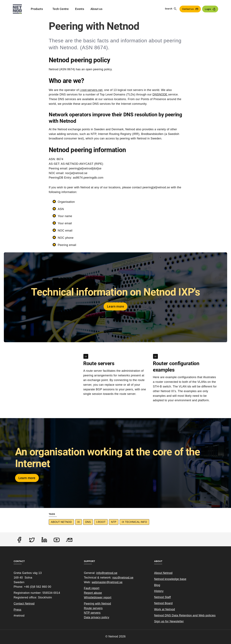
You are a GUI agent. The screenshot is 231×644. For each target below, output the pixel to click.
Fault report (92, 588)
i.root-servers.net (91, 90)
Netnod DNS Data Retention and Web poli (182, 615)
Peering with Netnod (97, 604)
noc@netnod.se (123, 578)
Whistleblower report (98, 597)
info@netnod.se (107, 573)
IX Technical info (134, 522)
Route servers (93, 608)
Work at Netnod (165, 609)
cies (213, 615)
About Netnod (61, 522)
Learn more (116, 306)
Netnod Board (163, 603)
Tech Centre (61, 9)
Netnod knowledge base (170, 579)
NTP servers (92, 613)
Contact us (188, 9)
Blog (157, 585)
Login (208, 9)
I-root (101, 522)
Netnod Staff (163, 597)
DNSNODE (160, 94)
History (159, 591)
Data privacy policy (97, 617)
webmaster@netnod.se (107, 582)
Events (80, 9)
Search (169, 9)
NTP (114, 522)
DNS (88, 522)
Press (17, 610)
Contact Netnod (24, 604)
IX (79, 522)
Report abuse (93, 593)
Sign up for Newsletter (169, 621)
